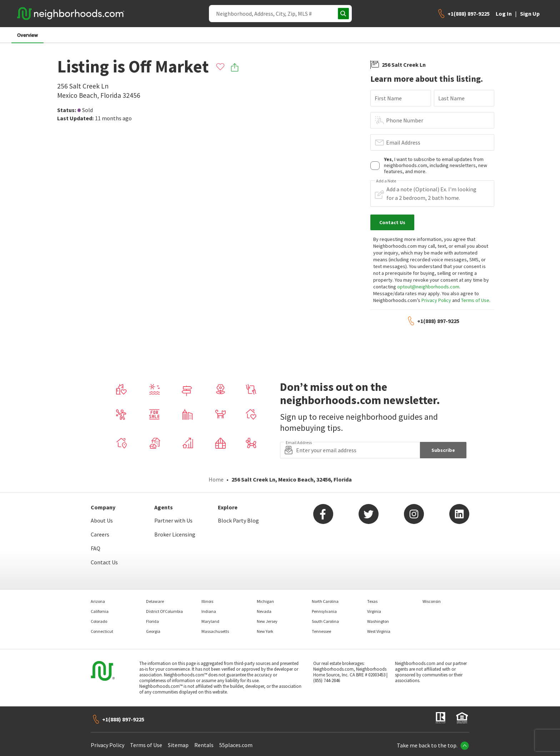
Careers (100, 534)
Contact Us (104, 562)
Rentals (204, 745)
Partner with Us (173, 520)
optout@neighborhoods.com (428, 287)
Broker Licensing (175, 534)
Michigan (265, 601)
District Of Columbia (164, 611)
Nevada (264, 611)
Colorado (99, 621)
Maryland (210, 621)
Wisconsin (432, 601)
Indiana (209, 611)
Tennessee (321, 631)
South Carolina (325, 621)
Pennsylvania (324, 611)
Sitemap (178, 745)
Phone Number (405, 120)
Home (216, 479)
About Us (102, 520)
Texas (372, 601)
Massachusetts (215, 631)
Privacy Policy (436, 300)
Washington (378, 621)
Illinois (207, 601)
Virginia (374, 611)
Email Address (403, 142)
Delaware (155, 601)
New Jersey (267, 621)
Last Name (451, 98)
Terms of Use (475, 300)
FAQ (96, 548)
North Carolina (325, 601)
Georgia (153, 631)
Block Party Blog (238, 520)
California (100, 611)
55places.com (236, 745)
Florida (152, 621)
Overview (27, 35)
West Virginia (379, 631)
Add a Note (386, 181)
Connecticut (102, 631)
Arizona (98, 601)
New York (265, 631)
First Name (388, 98)
